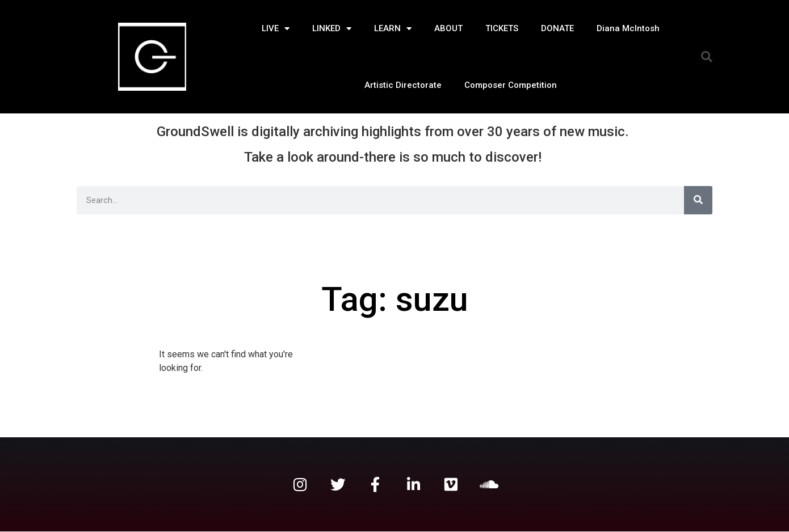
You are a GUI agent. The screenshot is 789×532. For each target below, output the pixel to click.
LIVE (276, 29)
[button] (707, 57)
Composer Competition (511, 85)
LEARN (393, 29)
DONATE (557, 28)
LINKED (332, 29)
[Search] (698, 200)
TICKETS (502, 28)
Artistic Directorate (403, 85)
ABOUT (448, 28)
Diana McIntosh (628, 28)
